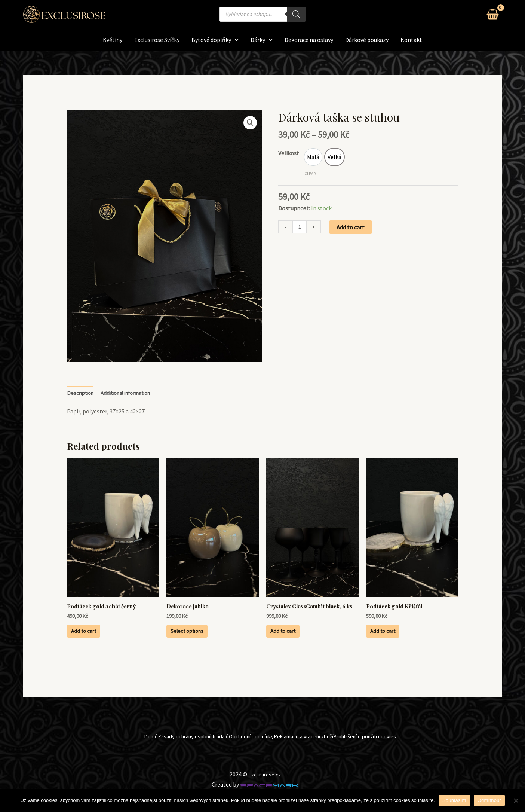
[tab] (82, 394)
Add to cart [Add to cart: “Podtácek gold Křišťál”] (395, 638)
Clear (310, 174)
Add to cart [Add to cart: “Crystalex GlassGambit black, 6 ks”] (295, 644)
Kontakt (411, 40)
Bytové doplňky (215, 40)
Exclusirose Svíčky (157, 40)
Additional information (134, 394)
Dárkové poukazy (367, 40)
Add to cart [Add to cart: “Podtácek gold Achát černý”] (96, 638)
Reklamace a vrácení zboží (310, 754)
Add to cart (352, 228)
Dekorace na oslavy (309, 40)
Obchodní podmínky (245, 754)
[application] (235, 40)
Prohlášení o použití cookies (385, 754)
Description (82, 394)
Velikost (289, 153)
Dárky (262, 40)
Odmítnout (489, 800)
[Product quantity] (300, 228)
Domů (122, 754)
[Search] (296, 14)
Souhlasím (454, 800)
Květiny (113, 40)
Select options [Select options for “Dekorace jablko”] (200, 638)
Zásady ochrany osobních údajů (174, 754)
